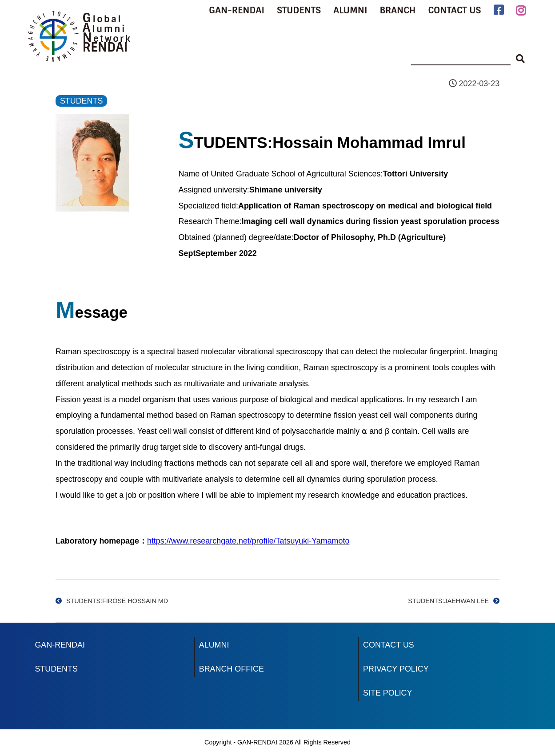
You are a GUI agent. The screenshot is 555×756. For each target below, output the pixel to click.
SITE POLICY (387, 693)
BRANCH (397, 10)
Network (107, 39)
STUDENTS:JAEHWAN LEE (448, 601)
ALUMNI (350, 10)
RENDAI (105, 47)
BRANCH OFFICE (232, 669)
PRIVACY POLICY (396, 669)
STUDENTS (299, 10)
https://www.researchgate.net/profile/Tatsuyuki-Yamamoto (248, 541)
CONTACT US (454, 10)
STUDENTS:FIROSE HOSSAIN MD (117, 601)
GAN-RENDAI (237, 10)
